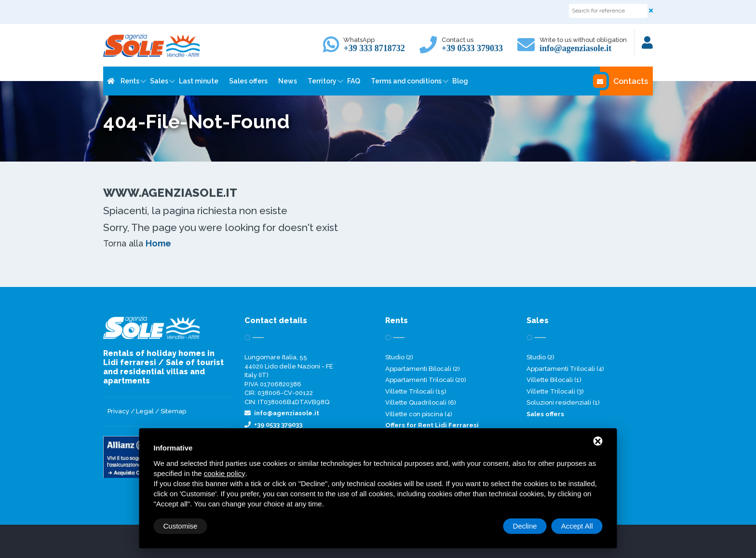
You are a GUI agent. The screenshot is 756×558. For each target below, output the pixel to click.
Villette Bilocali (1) (554, 380)
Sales (159, 81)
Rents (130, 81)
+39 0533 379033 (472, 48)
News (288, 81)
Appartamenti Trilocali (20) (426, 380)
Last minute (199, 81)
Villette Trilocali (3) (555, 391)
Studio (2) (399, 357)
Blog (460, 81)
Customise (181, 526)
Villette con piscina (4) (419, 414)
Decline (525, 526)
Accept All (577, 526)
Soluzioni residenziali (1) (563, 402)
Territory (322, 81)
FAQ (354, 81)
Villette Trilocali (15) (416, 391)
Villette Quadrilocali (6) (421, 402)
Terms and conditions (406, 81)
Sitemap (173, 411)
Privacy (118, 411)
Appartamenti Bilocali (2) (423, 369)
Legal (145, 411)
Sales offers (248, 81)
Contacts (624, 81)
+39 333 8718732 (374, 48)
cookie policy (225, 473)
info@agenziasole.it (575, 48)
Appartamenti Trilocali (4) (565, 369)
